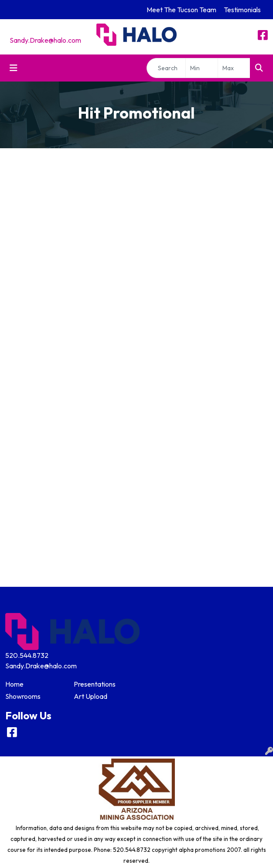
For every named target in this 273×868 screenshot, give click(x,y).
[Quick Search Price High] (234, 68)
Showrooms (23, 696)
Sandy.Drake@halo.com (45, 40)
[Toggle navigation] (14, 68)
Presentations (95, 684)
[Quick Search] (166, 68)
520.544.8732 (27, 655)
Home (14, 684)
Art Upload (90, 696)
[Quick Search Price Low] (202, 68)
